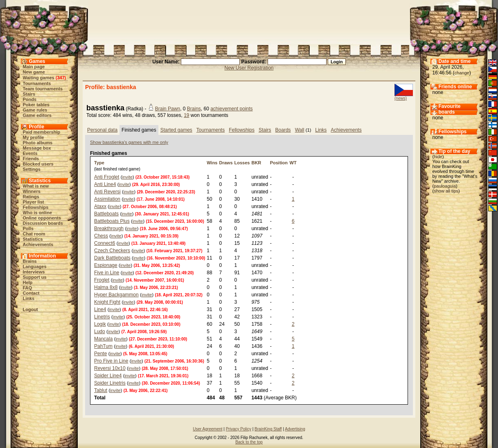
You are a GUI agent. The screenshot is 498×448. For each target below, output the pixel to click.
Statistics (33, 239)
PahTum (103, 346)
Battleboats (106, 214)
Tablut (101, 390)
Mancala (103, 339)
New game (34, 72)
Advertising (295, 429)
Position (279, 163)
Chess (101, 236)
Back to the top (249, 442)
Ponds (30, 99)
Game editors (37, 115)
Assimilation (107, 199)
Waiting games (39, 78)
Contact (31, 293)
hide (438, 157)
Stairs (29, 94)
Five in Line (107, 273)
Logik (100, 324)
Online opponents (42, 218)
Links (29, 298)
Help (28, 282)
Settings (32, 169)
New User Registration (249, 68)
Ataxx (100, 206)
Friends (31, 159)
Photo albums (38, 143)
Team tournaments (43, 89)
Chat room (34, 234)
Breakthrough (109, 228)
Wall (300, 130)
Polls (28, 228)
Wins (212, 163)
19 (186, 115)
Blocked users (38, 164)
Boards (283, 130)
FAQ (28, 288)
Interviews (34, 272)
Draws (226, 163)
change (462, 73)
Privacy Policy (239, 429)
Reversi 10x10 (110, 368)
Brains (30, 261)
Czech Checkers (112, 251)
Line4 (100, 309)
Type (99, 163)
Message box (37, 148)
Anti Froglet (107, 177)
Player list (34, 202)
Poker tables (36, 105)
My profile (34, 137)
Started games (176, 130)
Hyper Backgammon (116, 295)
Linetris (102, 317)
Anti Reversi (107, 192)
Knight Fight (107, 302)
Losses (242, 163)
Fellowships (36, 207)
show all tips (446, 191)
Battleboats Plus (112, 221)
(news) (401, 98)
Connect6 (105, 243)
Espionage (106, 265)
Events (30, 153)
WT (293, 163)
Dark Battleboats (112, 258)
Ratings (31, 197)
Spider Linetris (110, 383)
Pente (100, 354)
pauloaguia (445, 186)
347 (61, 78)
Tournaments (37, 83)
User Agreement (207, 429)
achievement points (231, 109)
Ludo (100, 332)
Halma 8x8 (106, 287)
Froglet (102, 280)
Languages (35, 267)
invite (127, 177)
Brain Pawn (168, 109)
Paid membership (42, 132)
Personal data (102, 130)
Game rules (35, 110)
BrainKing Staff (268, 429)
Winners (32, 191)
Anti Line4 (105, 184)
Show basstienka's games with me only (129, 142)
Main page (34, 67)
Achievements (38, 244)
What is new (36, 186)
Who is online (38, 213)
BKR (256, 163)
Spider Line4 (108, 376)
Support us (35, 277)
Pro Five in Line (111, 361)
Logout (30, 309)
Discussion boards (43, 223)
